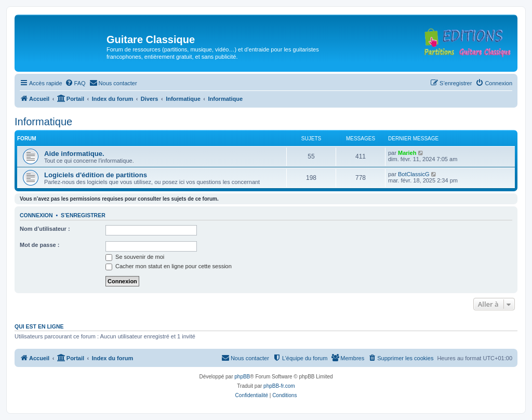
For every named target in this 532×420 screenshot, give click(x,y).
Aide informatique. (74, 154)
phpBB (242, 377)
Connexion (36, 215)
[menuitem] (75, 83)
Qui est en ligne (39, 326)
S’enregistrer (83, 215)
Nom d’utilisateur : (45, 229)
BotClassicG (414, 174)
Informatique (43, 122)
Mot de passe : (39, 245)
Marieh (407, 153)
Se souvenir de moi (135, 257)
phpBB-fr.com (279, 386)
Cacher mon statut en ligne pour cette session (169, 266)
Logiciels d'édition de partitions (96, 175)
